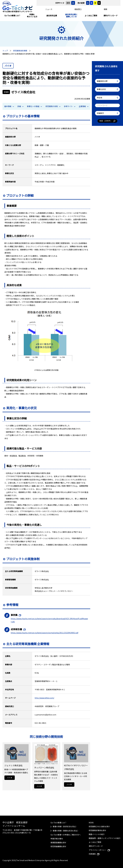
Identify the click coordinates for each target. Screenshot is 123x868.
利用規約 (94, 854)
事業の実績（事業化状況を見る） (66, 831)
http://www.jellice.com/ (44, 698)
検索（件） (107, 121)
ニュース (49, 9)
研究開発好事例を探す (98, 830)
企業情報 (84, 106)
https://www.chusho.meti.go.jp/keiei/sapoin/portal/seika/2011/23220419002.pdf (44, 633)
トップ (5, 51)
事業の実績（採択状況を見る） (65, 826)
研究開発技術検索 (20, 51)
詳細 (20, 106)
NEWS (91, 823)
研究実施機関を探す (58, 846)
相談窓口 (78, 9)
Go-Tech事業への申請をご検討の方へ (66, 835)
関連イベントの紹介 (97, 834)
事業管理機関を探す (58, 843)
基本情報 (9, 106)
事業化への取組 (34, 106)
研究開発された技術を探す (99, 826)
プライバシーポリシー (99, 850)
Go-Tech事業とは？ (12, 16)
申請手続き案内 (57, 839)
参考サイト (70, 106)
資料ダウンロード (111, 16)
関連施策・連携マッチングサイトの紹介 (105, 838)
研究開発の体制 (53, 106)
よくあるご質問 (91, 16)
